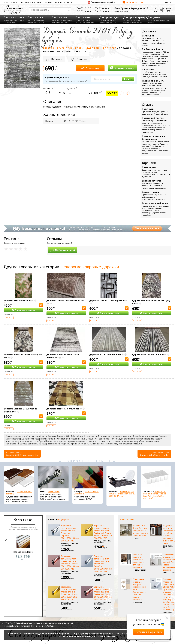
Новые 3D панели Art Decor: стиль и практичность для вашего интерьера (139, 561)
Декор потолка (14, 17)
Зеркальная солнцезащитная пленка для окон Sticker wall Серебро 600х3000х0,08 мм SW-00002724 (103, 564)
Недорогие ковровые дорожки (90, 267)
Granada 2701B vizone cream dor (22, 455)
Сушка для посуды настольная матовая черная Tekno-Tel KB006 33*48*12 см (122, 494)
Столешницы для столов (132, 22)
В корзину (90, 68)
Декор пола (59, 17)
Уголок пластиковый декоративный (86, 493)
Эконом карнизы (54, 492)
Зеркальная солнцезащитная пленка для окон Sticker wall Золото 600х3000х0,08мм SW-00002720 (70, 593)
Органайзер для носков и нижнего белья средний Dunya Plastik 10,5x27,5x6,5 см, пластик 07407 (154, 495)
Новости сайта (127, 519)
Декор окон (83, 17)
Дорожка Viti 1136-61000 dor (148, 355)
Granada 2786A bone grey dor (154, 455)
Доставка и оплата (31, 2)
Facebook (9, 626)
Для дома (154, 17)
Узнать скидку (122, 68)
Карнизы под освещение (14, 21)
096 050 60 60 (102, 8)
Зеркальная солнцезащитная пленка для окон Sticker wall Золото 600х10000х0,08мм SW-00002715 (103, 532)
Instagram (25, 626)
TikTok (34, 626)
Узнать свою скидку (25, 310)
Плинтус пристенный (64, 20)
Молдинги (31, 20)
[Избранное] (156, 10)
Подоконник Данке (23, 543)
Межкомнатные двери (132, 20)
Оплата (148, 105)
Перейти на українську (149, 632)
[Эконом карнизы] (53, 478)
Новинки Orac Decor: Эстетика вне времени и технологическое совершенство (140, 531)
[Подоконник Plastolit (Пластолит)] (19, 478)
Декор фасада (109, 17)
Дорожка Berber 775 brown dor (63, 409)
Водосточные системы (108, 22)
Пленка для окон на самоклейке (70, 544)
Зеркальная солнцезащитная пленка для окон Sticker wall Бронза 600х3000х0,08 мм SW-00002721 (103, 593)
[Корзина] (169, 10)
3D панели (40, 20)
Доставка (149, 31)
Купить (128, 79)
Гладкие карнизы (10, 20)
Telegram (42, 626)
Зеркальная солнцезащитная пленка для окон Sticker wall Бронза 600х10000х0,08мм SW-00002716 (70, 562)
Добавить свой (63, 250)
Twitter (17, 626)
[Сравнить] (162, 10)
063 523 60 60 (84, 11)
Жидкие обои (33, 22)
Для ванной (161, 20)
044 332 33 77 (84, 8)
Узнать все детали (147, 228)
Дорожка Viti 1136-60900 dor (105, 355)
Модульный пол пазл (60, 22)
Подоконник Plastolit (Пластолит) (19, 493)
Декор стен (35, 17)
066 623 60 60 (102, 11)
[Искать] (69, 10)
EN (168, 2)
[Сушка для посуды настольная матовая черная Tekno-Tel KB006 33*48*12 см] (122, 478)
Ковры (54, 20)
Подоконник (80, 22)
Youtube (51, 626)
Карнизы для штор (83, 20)
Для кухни (151, 20)
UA (166, 2)
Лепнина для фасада (108, 20)
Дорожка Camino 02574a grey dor (107, 301)
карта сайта (69, 623)
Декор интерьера (135, 17)
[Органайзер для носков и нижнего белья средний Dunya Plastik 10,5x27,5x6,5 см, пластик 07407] (156, 478)
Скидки (133, 2)
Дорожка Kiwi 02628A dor (17, 301)
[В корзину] (41, 305)
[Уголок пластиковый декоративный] (87, 478)
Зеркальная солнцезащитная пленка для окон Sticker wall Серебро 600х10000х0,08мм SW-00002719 (70, 533)
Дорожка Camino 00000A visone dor (65, 301)
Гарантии (149, 163)
